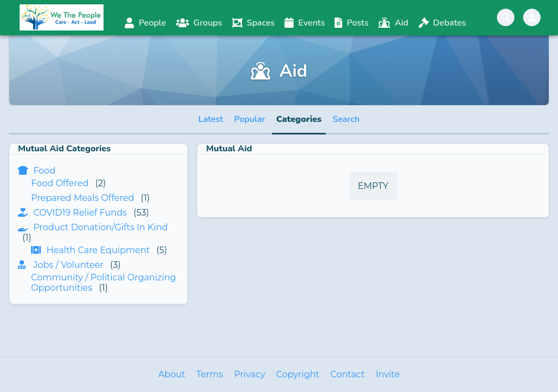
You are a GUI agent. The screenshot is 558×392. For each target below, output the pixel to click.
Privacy (249, 374)
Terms (210, 374)
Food (44, 171)
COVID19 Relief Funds (80, 213)
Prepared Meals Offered (83, 198)
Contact (347, 374)
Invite (387, 374)
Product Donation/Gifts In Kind (101, 227)
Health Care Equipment (98, 250)
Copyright (298, 374)
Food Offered (60, 183)
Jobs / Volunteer (68, 265)
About (172, 374)
